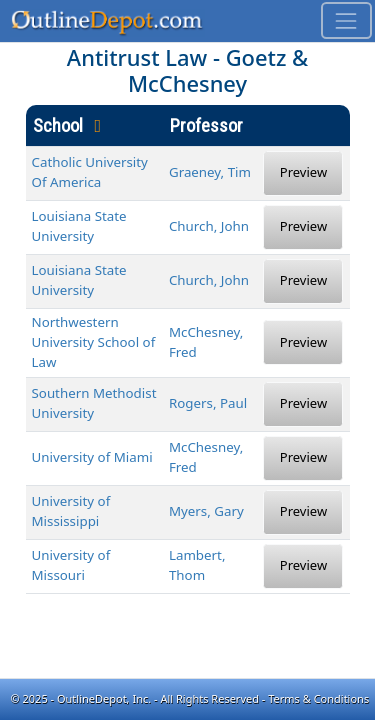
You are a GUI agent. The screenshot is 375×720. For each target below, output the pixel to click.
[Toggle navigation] (346, 20)
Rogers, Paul (208, 403)
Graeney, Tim (210, 172)
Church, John (209, 226)
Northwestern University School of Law (94, 342)
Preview (303, 172)
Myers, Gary (206, 511)
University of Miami (92, 457)
